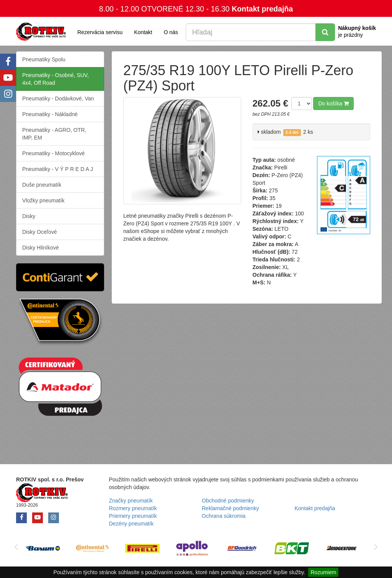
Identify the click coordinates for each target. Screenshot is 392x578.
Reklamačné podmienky (230, 508)
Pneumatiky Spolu (44, 59)
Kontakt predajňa (262, 9)
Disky (29, 216)
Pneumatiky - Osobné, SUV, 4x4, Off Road (56, 79)
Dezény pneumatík (131, 524)
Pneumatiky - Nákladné (50, 114)
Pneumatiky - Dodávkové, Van (58, 99)
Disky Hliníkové (41, 248)
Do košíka (333, 103)
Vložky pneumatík (43, 200)
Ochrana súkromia (224, 516)
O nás (171, 32)
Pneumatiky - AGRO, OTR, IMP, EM (54, 134)
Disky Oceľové (39, 232)
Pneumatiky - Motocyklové (53, 153)
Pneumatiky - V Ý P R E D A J (58, 169)
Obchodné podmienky (228, 501)
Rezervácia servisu (100, 32)
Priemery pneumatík (133, 516)
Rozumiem (323, 572)
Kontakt (143, 32)
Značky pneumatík (131, 501)
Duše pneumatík (42, 185)
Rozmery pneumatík (133, 508)
